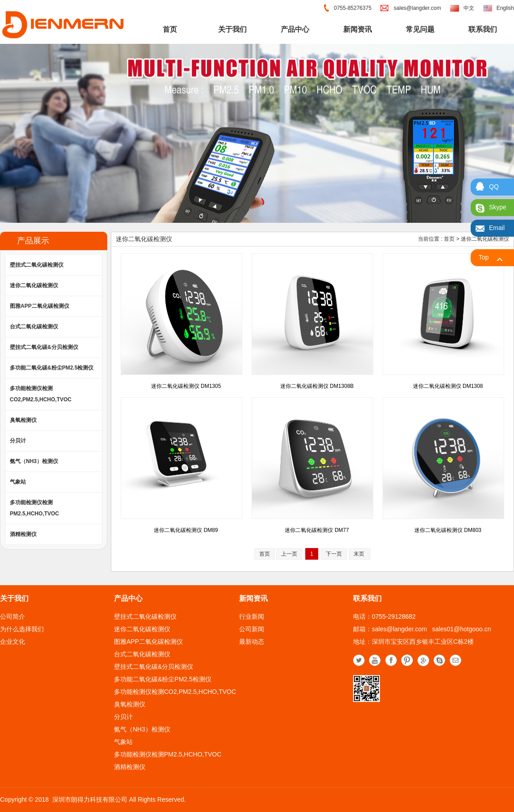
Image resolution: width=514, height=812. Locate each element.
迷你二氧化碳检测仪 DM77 (317, 530)
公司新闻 (252, 629)
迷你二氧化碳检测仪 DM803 (448, 530)
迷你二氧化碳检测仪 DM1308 (448, 386)
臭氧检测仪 (23, 420)
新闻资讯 (358, 29)
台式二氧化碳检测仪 (34, 327)
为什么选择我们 (22, 629)
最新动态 (252, 642)
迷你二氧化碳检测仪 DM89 (186, 530)
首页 (170, 29)
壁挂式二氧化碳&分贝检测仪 (44, 347)
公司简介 (13, 616)
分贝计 (18, 441)
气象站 (18, 482)
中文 (469, 8)
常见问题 (420, 29)
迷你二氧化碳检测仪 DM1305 (186, 386)
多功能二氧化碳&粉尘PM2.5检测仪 (52, 368)
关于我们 (232, 29)
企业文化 (13, 642)
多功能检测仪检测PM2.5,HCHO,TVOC (34, 508)
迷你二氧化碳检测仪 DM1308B (317, 386)
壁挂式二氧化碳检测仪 (37, 265)
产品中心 (295, 29)
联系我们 (483, 29)
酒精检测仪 (23, 534)
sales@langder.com (417, 8)
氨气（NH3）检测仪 (34, 461)
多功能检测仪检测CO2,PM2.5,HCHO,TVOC (41, 394)
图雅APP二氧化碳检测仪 (40, 306)
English (505, 8)
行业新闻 (252, 616)
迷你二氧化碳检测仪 (34, 285)
